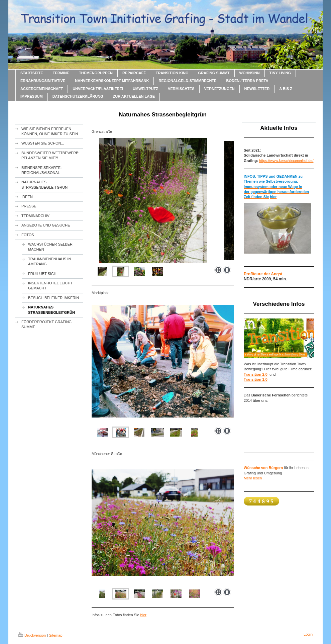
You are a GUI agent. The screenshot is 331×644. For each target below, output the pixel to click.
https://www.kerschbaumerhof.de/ (286, 161)
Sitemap (56, 635)
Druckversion (32, 635)
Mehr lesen (253, 478)
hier (143, 615)
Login (308, 634)
